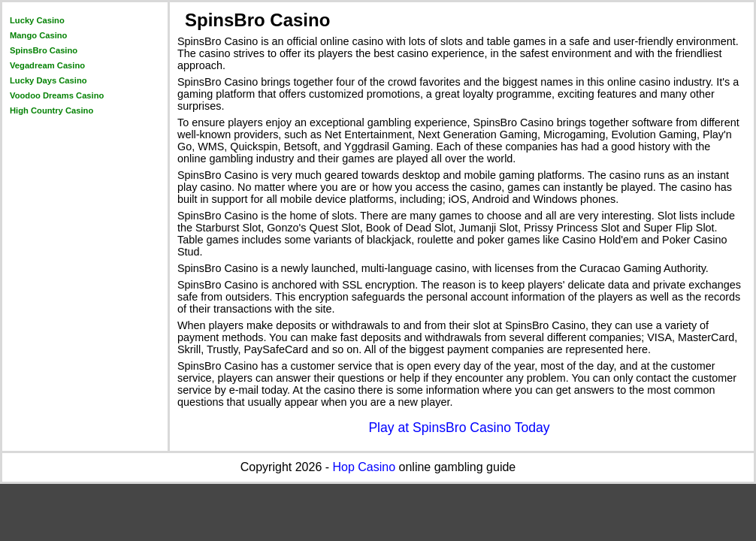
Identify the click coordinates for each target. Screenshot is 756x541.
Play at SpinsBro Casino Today (459, 428)
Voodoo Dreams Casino (57, 95)
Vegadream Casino (47, 65)
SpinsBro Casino (44, 50)
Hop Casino (364, 467)
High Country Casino (51, 110)
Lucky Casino (37, 20)
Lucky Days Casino (48, 80)
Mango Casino (38, 35)
